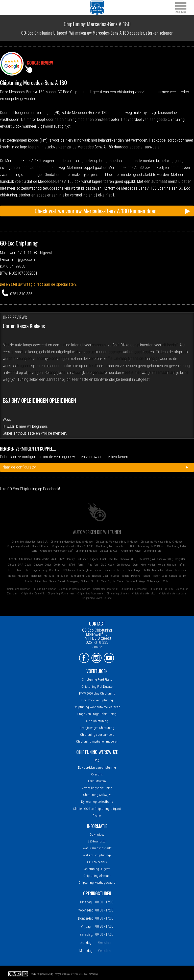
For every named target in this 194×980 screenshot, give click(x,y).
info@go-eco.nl (23, 260)
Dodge (48, 565)
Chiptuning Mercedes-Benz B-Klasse (117, 542)
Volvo (166, 581)
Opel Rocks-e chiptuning (97, 700)
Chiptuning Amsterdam (173, 594)
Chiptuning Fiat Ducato (97, 687)
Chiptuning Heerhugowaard (75, 589)
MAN (147, 570)
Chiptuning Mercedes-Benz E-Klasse (28, 546)
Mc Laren (23, 576)
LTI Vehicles (68, 570)
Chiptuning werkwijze (97, 795)
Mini (52, 576)
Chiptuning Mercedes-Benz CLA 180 (73, 546)
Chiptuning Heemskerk (134, 589)
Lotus (129, 570)
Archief (97, 816)
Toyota (112, 581)
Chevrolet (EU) (128, 559)
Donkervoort (60, 565)
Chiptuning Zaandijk (33, 594)
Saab (164, 576)
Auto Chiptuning (97, 721)
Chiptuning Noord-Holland (97, 598)
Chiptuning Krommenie (90, 594)
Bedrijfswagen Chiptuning (97, 728)
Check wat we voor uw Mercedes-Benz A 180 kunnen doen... (97, 211)
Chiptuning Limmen (118, 594)
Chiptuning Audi (109, 551)
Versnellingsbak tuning (97, 788)
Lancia (98, 570)
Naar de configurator (19, 467)
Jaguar (36, 570)
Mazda (12, 576)
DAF (20, 565)
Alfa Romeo (25, 559)
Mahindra (158, 570)
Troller (121, 581)
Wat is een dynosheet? (97, 848)
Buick (103, 559)
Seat (45, 581)
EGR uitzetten (97, 781)
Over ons (97, 774)
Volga (142, 581)
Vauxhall (132, 581)
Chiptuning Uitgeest (18, 589)
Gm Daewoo (123, 565)
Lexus (120, 570)
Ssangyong (73, 581)
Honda (161, 565)
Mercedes (36, 576)
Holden (152, 565)
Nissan (96, 576)
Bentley (71, 559)
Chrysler (180, 559)
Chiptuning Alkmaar (44, 589)
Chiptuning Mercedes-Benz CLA (29, 542)
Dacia (28, 565)
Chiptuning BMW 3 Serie (150, 546)
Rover (156, 576)
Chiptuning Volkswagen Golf (56, 551)
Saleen (173, 576)
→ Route (96, 647)
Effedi (72, 565)
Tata (104, 581)
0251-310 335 (21, 294)
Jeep (45, 570)
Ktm (57, 570)
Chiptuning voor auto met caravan (97, 707)
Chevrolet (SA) (147, 559)
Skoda (53, 581)
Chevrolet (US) (165, 559)
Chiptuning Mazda (86, 551)
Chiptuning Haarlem (161, 589)
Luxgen (138, 570)
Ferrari (81, 565)
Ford (96, 565)
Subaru (85, 581)
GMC (103, 565)
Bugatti (94, 559)
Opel (105, 576)
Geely (111, 565)
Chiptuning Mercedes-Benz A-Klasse (72, 542)
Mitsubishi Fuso (81, 576)
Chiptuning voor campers (97, 735)
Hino (143, 565)
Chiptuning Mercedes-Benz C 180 (115, 546)
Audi (54, 559)
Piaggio (125, 576)
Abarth (13, 559)
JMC (28, 570)
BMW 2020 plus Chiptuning (97, 693)
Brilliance (82, 559)
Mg (45, 576)
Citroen (12, 565)
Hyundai (172, 565)
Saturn (183, 576)
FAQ (97, 760)
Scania (29, 581)
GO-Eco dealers (97, 862)
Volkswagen (154, 581)
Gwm (135, 565)
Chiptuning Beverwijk (105, 589)
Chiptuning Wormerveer (61, 594)
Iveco (20, 570)
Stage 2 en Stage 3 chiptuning (97, 714)
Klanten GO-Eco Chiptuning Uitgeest (97, 809)
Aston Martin (42, 559)
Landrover (109, 570)
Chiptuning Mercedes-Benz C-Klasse (162, 542)
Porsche (136, 576)
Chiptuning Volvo (131, 551)
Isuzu (12, 570)
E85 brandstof (97, 841)
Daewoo (38, 565)
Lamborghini (84, 570)
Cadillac (113, 559)
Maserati (181, 570)
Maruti (169, 570)
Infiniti (182, 565)
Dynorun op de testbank (97, 802)
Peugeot (114, 576)
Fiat (90, 565)
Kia (51, 570)
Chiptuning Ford (152, 551)
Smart (62, 581)
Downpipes (97, 834)
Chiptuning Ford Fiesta (97, 680)
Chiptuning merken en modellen (97, 741)
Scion (38, 581)
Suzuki (95, 581)
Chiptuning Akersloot (144, 594)
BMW (62, 559)
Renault (147, 576)
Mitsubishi (63, 576)
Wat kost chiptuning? (97, 855)
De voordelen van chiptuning (97, 767)
